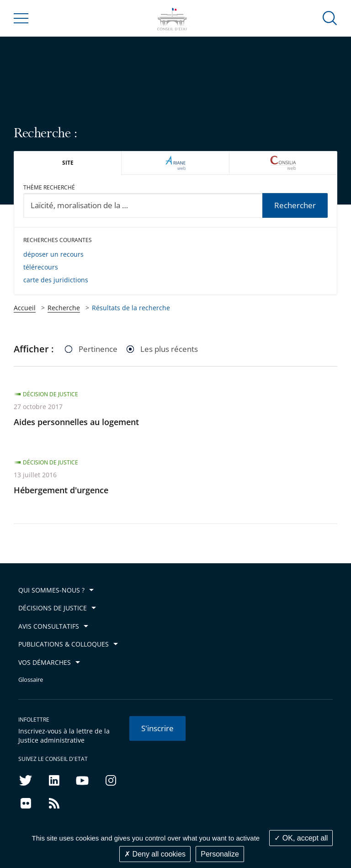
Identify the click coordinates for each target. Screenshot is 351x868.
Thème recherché (49, 187)
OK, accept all (301, 838)
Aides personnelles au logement (76, 422)
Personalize (220, 854)
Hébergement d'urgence (61, 490)
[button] (330, 18)
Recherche (64, 308)
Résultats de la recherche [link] (131, 308)
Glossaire (31, 680)
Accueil (25, 308)
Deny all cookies (155, 854)
